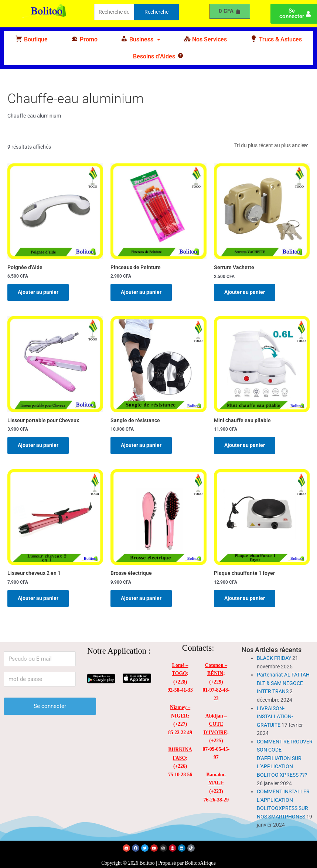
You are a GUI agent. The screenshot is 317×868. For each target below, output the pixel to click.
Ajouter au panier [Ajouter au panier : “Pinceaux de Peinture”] (141, 292)
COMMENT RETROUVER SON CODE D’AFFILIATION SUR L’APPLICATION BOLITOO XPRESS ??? (285, 758)
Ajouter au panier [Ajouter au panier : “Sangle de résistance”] (141, 445)
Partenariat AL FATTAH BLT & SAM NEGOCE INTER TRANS (283, 683)
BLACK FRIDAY (274, 658)
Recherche (156, 12)
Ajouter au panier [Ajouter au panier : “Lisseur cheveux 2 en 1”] (38, 598)
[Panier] (230, 11)
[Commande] (271, 145)
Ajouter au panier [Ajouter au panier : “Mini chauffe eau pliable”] (245, 445)
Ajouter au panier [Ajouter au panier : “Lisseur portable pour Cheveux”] (38, 445)
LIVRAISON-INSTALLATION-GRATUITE (275, 717)
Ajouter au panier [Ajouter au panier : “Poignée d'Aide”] (38, 292)
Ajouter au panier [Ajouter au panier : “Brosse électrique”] (141, 598)
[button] (140, 40)
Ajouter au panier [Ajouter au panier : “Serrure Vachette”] (245, 292)
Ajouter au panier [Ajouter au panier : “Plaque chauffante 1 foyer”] (245, 598)
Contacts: (198, 648)
